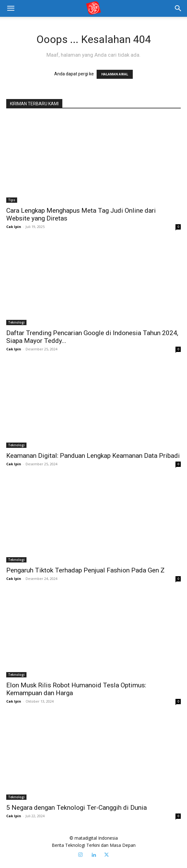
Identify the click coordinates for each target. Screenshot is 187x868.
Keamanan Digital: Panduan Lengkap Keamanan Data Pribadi (93, 456)
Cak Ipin (14, 227)
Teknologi (16, 322)
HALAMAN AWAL (115, 74)
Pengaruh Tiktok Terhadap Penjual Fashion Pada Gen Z (85, 570)
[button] (178, 8)
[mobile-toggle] (11, 8)
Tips (12, 200)
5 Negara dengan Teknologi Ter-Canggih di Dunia (77, 808)
